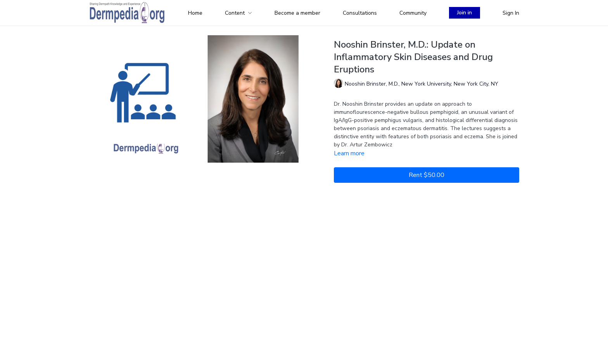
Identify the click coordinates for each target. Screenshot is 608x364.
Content (238, 13)
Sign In (511, 13)
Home (195, 13)
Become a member (297, 13)
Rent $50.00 (427, 175)
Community (413, 13)
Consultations (360, 13)
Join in (465, 13)
